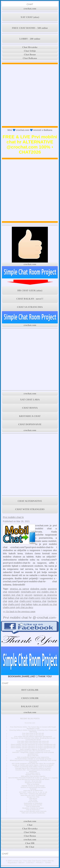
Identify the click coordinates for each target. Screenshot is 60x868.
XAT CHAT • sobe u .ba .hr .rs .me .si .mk (33, 792)
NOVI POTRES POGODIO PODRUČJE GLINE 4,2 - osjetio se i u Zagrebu (33, 778)
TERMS (48, 863)
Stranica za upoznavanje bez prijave (33, 787)
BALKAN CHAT (30, 706)
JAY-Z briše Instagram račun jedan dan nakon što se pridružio (33, 764)
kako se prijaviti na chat (45, 604)
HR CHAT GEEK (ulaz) (30, 290)
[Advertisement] (30, 95)
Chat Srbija (33, 800)
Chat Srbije (30, 51)
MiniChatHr (33, 771)
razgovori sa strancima (45, 595)
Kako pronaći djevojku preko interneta (33, 811)
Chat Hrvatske (30, 47)
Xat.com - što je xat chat (33, 781)
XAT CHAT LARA (30, 400)
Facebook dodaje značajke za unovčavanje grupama (33, 759)
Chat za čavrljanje (33, 784)
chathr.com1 (34, 598)
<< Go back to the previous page (19, 612)
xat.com (28, 595)
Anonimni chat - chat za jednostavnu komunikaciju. (33, 770)
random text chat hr (13, 595)
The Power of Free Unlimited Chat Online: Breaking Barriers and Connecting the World (33, 739)
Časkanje (33, 789)
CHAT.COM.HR (30, 698)
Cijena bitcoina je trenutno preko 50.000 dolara (33, 779)
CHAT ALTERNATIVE (30, 501)
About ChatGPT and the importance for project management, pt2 (33, 746)
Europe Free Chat (33, 797)
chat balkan (27, 604)
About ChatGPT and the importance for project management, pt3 (33, 744)
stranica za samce (20, 589)
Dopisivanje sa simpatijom (33, 803)
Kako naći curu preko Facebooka (33, 813)
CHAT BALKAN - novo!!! (30, 299)
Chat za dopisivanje (33, 806)
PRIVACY (40, 863)
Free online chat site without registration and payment (33, 737)
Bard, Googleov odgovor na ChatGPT (33, 749)
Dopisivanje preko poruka (33, 805)
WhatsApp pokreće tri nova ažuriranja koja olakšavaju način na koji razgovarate (33, 761)
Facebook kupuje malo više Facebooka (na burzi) (33, 751)
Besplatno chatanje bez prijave (33, 808)
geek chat (13, 601)
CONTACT (30, 863)
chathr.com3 (14, 604)
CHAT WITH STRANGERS (30, 509)
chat (5, 598)
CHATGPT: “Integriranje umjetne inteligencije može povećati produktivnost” (33, 753)
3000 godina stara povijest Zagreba (33, 776)
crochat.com (30, 9)
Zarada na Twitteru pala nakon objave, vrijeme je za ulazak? (33, 765)
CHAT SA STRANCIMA (30, 307)
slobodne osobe (38, 589)
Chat (30, 825)
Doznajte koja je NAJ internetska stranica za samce (33, 768)
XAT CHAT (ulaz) (30, 17)
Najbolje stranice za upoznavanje (33, 786)
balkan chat (13, 598)
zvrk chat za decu (24, 607)
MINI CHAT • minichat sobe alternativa (33, 794)
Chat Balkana (30, 58)
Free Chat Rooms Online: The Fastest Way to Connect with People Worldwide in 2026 (33, 728)
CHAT (30, 4)
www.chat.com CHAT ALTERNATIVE (33, 795)
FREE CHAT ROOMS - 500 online (30, 28)
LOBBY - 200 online (30, 39)
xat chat (24, 598)
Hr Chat (30, 847)
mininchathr (14, 592)
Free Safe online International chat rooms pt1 (33, 743)
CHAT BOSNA (30, 408)
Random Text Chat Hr (33, 775)
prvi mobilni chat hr (47, 592)
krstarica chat (40, 601)
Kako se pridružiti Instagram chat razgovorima (33, 757)
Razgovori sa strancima (33, 783)
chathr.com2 (25, 601)
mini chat (46, 598)
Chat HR (30, 843)
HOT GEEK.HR (30, 690)
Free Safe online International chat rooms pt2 (33, 741)
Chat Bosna (33, 799)
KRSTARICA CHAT (30, 416)
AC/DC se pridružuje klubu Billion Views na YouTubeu (33, 767)
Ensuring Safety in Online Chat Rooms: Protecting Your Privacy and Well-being (33, 731)
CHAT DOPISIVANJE (30, 424)
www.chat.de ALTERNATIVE (33, 791)
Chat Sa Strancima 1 (33, 810)
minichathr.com (28, 592)
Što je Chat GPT (33, 756)
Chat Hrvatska (33, 802)
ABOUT (22, 863)
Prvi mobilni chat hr (13, 517)
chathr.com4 (9, 607)
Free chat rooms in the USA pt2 (33, 733)
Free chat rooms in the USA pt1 (33, 735)
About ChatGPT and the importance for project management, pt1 (33, 748)
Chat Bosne (30, 55)
